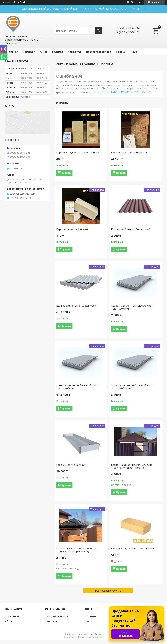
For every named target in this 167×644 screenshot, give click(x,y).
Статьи (121, 52)
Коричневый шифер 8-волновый (131, 229)
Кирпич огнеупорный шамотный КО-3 (79, 153)
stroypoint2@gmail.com (23, 194)
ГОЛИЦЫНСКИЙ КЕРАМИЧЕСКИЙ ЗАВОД (123, 92)
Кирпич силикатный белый (72, 229)
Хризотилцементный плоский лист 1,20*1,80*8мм (77, 387)
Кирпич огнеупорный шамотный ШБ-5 (134, 548)
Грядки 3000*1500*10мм (71, 465)
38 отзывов (136, 2)
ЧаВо (134, 52)
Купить (66, 173)
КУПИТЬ (137, 9)
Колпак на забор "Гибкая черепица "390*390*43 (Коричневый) (132, 466)
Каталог (91, 621)
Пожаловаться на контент (90, 637)
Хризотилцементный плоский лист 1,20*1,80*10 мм (132, 387)
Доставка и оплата (98, 52)
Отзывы (91, 616)
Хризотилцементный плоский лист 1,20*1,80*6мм (132, 307)
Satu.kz (98, 634)
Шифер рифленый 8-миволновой (76, 306)
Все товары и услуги (107, 591)
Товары (28, 52)
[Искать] (98, 31)
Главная (13, 52)
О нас (44, 52)
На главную (13, 616)
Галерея (57, 52)
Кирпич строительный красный (130, 153)
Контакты (74, 52)
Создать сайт (10, 2)
